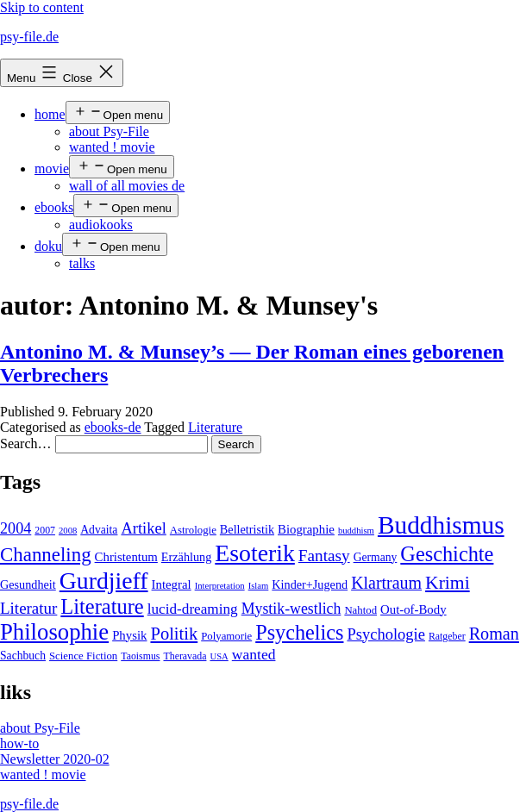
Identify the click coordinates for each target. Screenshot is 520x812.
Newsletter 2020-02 (55, 759)
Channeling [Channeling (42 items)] (46, 555)
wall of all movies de (127, 186)
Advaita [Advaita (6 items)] (99, 530)
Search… (26, 443)
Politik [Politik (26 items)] (174, 634)
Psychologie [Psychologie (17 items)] (385, 634)
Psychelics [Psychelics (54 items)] (299, 632)
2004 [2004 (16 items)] (16, 528)
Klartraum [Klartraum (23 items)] (386, 583)
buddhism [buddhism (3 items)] (356, 531)
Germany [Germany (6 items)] (376, 557)
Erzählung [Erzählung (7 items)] (186, 557)
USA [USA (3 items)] (219, 656)
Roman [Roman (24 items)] (494, 634)
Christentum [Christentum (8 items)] (126, 557)
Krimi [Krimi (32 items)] (448, 583)
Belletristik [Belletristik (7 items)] (247, 529)
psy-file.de (29, 37)
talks (82, 263)
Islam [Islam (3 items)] (259, 586)
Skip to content (42, 7)
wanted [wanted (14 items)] (254, 654)
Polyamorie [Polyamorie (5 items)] (226, 636)
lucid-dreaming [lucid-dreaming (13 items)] (193, 609)
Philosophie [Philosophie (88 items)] (54, 632)
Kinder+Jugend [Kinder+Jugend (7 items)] (310, 584)
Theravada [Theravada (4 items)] (185, 656)
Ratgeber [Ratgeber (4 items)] (447, 636)
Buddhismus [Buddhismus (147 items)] (441, 525)
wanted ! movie (112, 147)
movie (52, 169)
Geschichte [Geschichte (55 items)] (447, 554)
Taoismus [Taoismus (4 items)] (140, 656)
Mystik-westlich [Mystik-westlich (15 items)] (291, 609)
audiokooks (101, 225)
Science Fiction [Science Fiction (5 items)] (83, 656)
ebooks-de (113, 427)
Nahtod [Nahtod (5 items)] (360, 610)
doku (48, 246)
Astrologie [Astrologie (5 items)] (193, 530)
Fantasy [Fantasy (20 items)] (324, 556)
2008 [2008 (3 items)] (68, 531)
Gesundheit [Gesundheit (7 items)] (28, 584)
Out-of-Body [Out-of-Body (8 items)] (413, 609)
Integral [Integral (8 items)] (172, 584)
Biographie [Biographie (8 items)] (306, 529)
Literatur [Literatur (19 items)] (28, 608)
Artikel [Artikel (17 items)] (143, 528)
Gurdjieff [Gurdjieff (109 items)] (104, 581)
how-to (19, 743)
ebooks (54, 207)
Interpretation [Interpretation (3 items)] (220, 586)
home (50, 114)
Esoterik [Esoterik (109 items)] (255, 553)
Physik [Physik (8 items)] (129, 635)
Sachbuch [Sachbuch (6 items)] (23, 656)
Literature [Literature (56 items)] (102, 606)
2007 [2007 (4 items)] (45, 530)
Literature (215, 427)
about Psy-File (109, 131)
